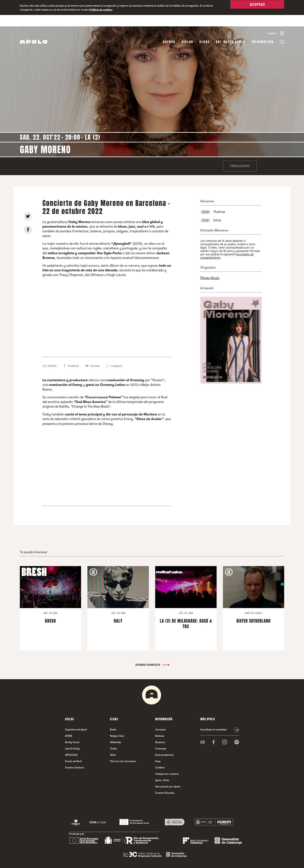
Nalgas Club (117, 725)
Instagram (117, 354)
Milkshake (115, 731)
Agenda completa (152, 654)
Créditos (160, 756)
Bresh (113, 718)
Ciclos (187, 30)
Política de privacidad (123, 861)
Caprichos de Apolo (76, 718)
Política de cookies (101, 10)
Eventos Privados (165, 782)
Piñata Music (210, 267)
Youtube (95, 354)
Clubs (205, 30)
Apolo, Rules (162, 769)
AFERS (69, 725)
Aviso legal (104, 861)
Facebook (73, 354)
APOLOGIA (71, 744)
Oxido (113, 737)
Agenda (169, 30)
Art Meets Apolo (231, 30)
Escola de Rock (73, 750)
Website (52, 354)
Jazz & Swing (72, 737)
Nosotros (160, 731)
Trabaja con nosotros (167, 763)
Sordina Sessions (75, 756)
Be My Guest (72, 731)
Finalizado (240, 155)
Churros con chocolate (123, 750)
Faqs (158, 750)
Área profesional (164, 744)
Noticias (160, 725)
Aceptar (257, 8)
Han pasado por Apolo (168, 775)
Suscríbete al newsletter (214, 718)
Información (263, 30)
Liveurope (161, 737)
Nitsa (113, 744)
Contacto (161, 718)
